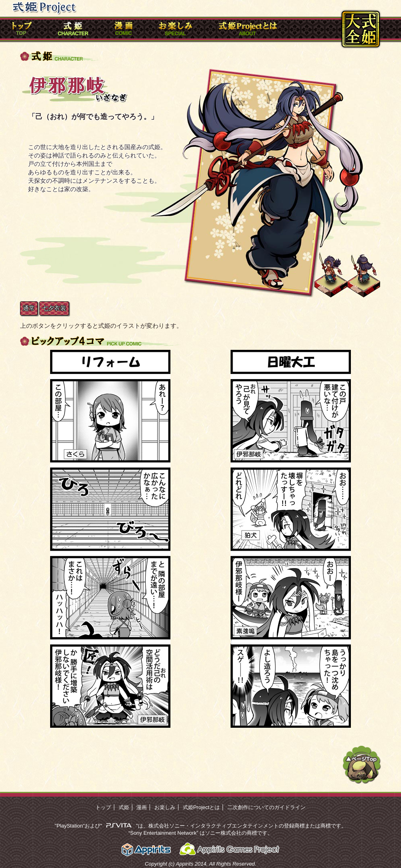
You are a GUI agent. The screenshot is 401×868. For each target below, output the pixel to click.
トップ (103, 807)
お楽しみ (165, 807)
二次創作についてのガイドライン (266, 807)
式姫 (124, 807)
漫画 (142, 807)
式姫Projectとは (201, 807)
